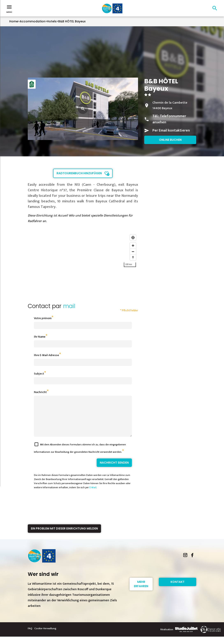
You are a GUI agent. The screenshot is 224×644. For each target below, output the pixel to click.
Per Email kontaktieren (171, 131)
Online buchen (170, 140)
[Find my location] (133, 238)
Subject (39, 374)
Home (14, 21)
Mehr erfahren (141, 591)
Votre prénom (43, 318)
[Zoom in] (133, 246)
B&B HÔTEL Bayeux (72, 21)
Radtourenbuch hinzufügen (79, 173)
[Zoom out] (133, 252)
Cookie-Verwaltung (45, 636)
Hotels (52, 21)
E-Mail (93, 495)
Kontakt (178, 589)
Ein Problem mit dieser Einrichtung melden (64, 536)
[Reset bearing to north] (133, 257)
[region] (83, 255)
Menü (9, 9)
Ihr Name (40, 337)
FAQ (30, 636)
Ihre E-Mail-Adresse (46, 355)
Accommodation (32, 21)
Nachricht (40, 392)
